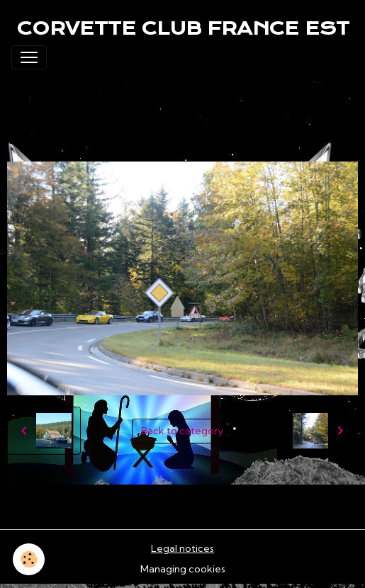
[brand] (183, 28)
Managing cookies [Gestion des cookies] (183, 569)
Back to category (182, 431)
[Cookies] (29, 559)
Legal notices (182, 548)
